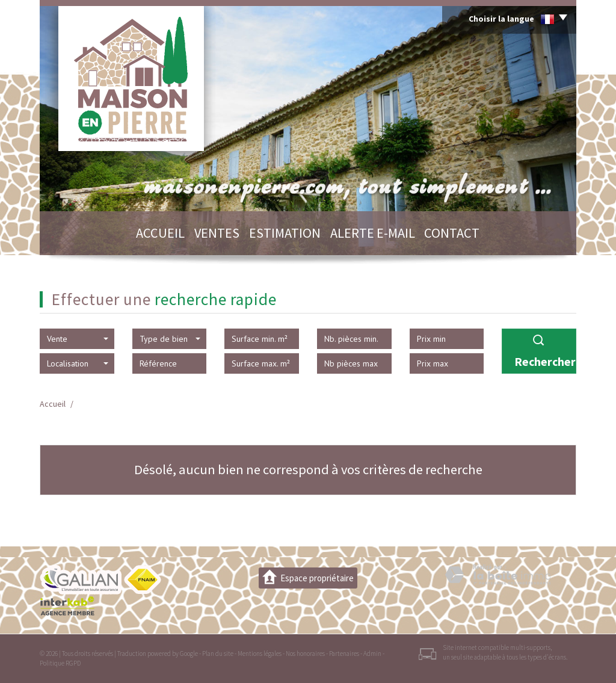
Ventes (216, 236)
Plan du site (218, 654)
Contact (466, 236)
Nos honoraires (305, 654)
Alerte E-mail (382, 236)
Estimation (291, 236)
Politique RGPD (60, 663)
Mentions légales (260, 654)
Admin (372, 654)
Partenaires (344, 654)
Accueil (148, 236)
